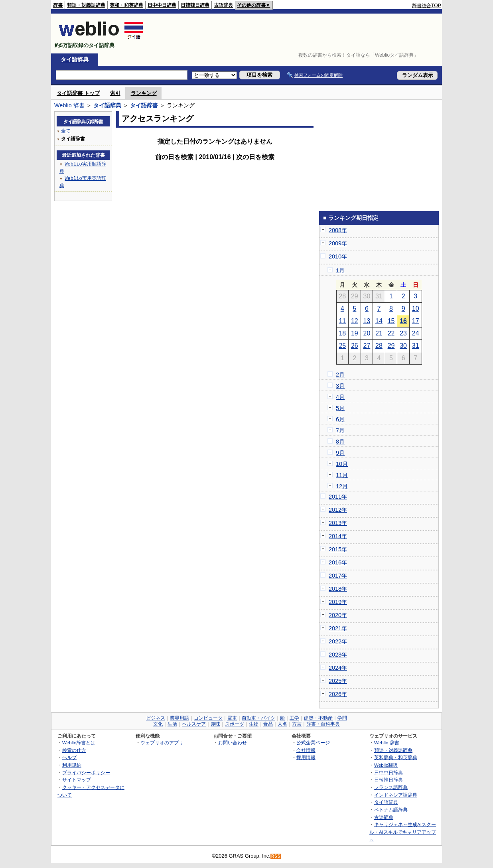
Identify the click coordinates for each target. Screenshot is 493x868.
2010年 (338, 256)
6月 (340, 419)
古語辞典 (223, 5)
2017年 (338, 576)
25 (342, 346)
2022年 (338, 641)
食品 (268, 724)
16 (403, 321)
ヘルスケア (194, 724)
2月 (340, 375)
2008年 (338, 230)
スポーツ (235, 724)
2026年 (338, 694)
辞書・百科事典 (323, 724)
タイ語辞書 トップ (78, 93)
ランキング (144, 93)
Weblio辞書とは (79, 743)
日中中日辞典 (162, 5)
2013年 (338, 523)
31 (416, 346)
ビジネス (156, 718)
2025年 (338, 681)
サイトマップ (77, 780)
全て (66, 131)
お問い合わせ (233, 743)
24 (416, 333)
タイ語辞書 (144, 105)
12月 (342, 486)
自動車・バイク (258, 718)
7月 (340, 430)
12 (355, 321)
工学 (294, 718)
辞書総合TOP (427, 6)
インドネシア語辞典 (396, 795)
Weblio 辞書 (69, 105)
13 (367, 321)
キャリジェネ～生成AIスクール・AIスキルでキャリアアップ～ (403, 832)
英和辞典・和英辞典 (396, 757)
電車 (232, 718)
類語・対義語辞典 (86, 5)
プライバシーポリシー (86, 772)
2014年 (338, 536)
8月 (340, 442)
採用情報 (306, 757)
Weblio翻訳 (386, 765)
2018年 (338, 589)
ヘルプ (69, 757)
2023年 (338, 655)
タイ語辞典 (75, 59)
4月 (340, 397)
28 (379, 346)
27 (367, 346)
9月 (340, 453)
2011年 (338, 497)
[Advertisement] (296, 34)
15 (391, 321)
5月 (340, 408)
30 (403, 346)
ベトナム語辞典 (391, 810)
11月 (342, 475)
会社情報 (306, 750)
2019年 (338, 602)
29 (391, 346)
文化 (158, 724)
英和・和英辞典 (126, 5)
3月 (340, 386)
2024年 (338, 668)
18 (342, 333)
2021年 (338, 628)
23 (403, 333)
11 (342, 321)
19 (355, 333)
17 (416, 321)
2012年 (338, 510)
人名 (282, 724)
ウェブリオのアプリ (162, 743)
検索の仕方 (74, 750)
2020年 (338, 615)
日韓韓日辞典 (195, 5)
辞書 (58, 5)
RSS (276, 856)
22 (391, 333)
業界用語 (179, 718)
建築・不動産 (318, 718)
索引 (115, 93)
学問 (342, 718)
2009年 (338, 243)
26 (355, 346)
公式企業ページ (313, 743)
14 (379, 321)
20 (367, 333)
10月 (342, 464)
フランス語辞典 (391, 787)
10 (416, 309)
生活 (172, 724)
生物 (254, 724)
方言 (297, 724)
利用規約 (72, 765)
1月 (340, 270)
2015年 (338, 549)
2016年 (338, 562)
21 (379, 333)
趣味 (215, 724)
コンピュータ (208, 718)
